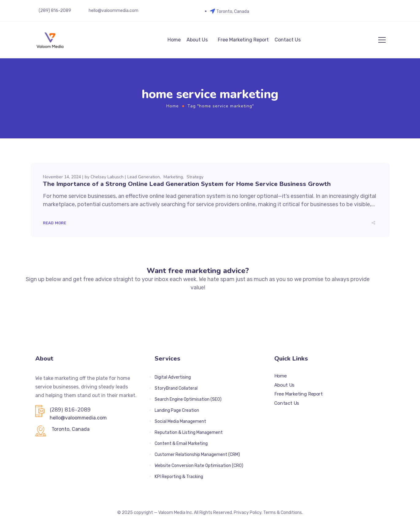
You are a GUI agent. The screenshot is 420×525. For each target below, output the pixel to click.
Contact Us (288, 40)
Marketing (173, 177)
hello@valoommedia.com (114, 11)
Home (174, 40)
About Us (197, 40)
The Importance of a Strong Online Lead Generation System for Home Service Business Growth (187, 184)
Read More (55, 223)
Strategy (195, 177)
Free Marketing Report (243, 40)
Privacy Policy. (248, 513)
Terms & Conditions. (283, 513)
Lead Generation (144, 177)
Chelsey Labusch (107, 177)
